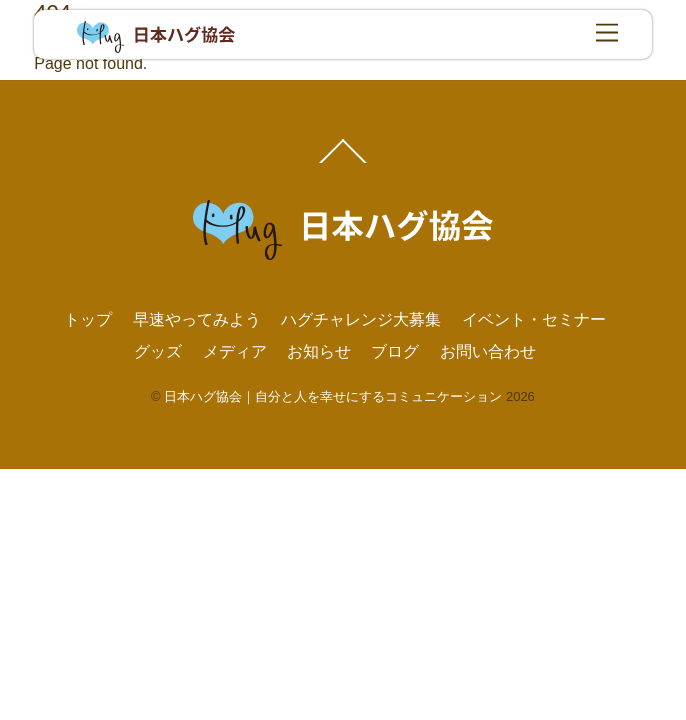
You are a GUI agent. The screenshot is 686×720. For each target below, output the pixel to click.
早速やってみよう (197, 319)
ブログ (395, 351)
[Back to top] (343, 162)
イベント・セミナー (534, 319)
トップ (88, 319)
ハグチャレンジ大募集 (361, 319)
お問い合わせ (488, 351)
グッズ (158, 351)
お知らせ (319, 351)
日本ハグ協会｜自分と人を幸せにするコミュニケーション (333, 396)
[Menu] (607, 33)
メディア (235, 351)
